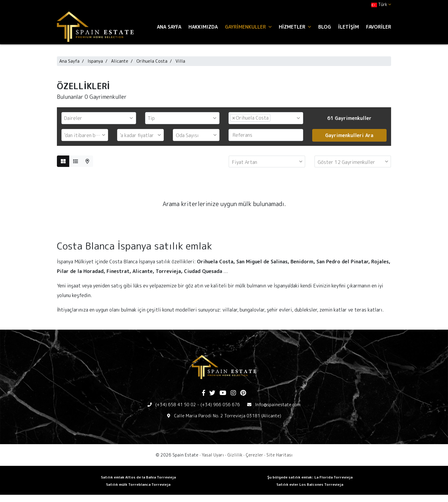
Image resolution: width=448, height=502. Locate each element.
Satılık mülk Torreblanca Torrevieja (138, 484)
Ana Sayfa (169, 27)
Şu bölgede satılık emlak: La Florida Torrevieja (310, 477)
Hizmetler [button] (295, 27)
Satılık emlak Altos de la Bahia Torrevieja (138, 477)
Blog (325, 27)
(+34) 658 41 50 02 (176, 405)
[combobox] (99, 118)
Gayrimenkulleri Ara (349, 135)
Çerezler (254, 455)
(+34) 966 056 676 (220, 405)
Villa (180, 61)
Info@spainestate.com (278, 405)
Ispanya (95, 61)
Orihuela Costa (152, 61)
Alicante (120, 61)
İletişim (348, 27)
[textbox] (100, 118)
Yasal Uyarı (213, 455)
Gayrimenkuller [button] (248, 27)
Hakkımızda (203, 27)
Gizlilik (235, 455)
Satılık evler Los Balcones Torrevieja (310, 484)
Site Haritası (280, 455)
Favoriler (379, 27)
